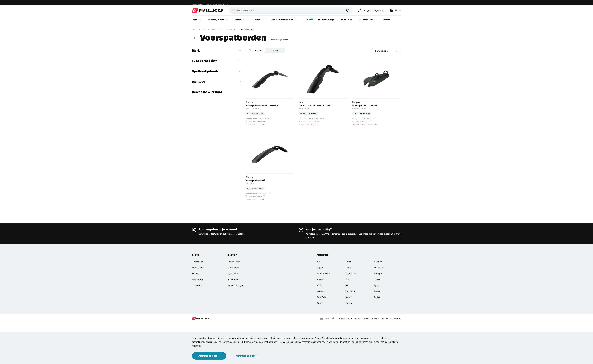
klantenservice (338, 234)
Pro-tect (321, 279)
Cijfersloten (233, 273)
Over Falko (347, 20)
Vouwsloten (233, 279)
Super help (351, 273)
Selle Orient (322, 297)
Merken (256, 20)
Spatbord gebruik (205, 71)
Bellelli (348, 297)
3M (347, 279)
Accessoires (198, 268)
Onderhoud (197, 285)
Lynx (376, 285)
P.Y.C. (319, 285)
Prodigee (379, 273)
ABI (318, 262)
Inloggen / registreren (374, 10)
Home (194, 29)
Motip (377, 297)
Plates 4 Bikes (323, 273)
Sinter (348, 262)
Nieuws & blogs (326, 20)
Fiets (194, 20)
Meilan (377, 291)
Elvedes (378, 262)
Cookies (384, 318)
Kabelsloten (233, 268)
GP (347, 285)
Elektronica (197, 279)
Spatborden (230, 29)
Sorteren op (382, 51)
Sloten (238, 20)
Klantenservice (367, 20)
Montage (199, 82)
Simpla (320, 303)
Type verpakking (205, 61)
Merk (196, 50)
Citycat (320, 268)
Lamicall (349, 303)
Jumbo (378, 279)
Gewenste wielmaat (207, 92)
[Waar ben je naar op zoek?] (288, 10)
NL (397, 10)
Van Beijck (350, 291)
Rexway (320, 291)
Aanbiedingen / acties (282, 20)
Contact (386, 20)
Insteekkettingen (236, 285)
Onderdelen (216, 29)
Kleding (196, 273)
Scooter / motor (216, 20)
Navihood (379, 268)
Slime (348, 268)
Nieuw (308, 19)
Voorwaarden (396, 318)
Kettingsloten (234, 262)
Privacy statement (371, 318)
